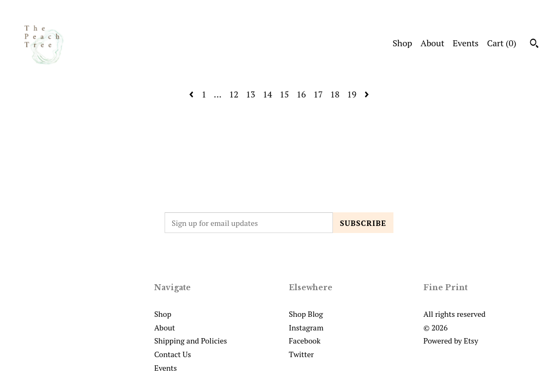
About (433, 43)
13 (250, 94)
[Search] (534, 45)
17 (318, 94)
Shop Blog (306, 314)
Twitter (301, 354)
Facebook (305, 341)
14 (267, 94)
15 (284, 94)
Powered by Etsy (451, 341)
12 (233, 94)
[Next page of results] (367, 94)
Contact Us (173, 354)
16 (301, 94)
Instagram (306, 327)
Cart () (502, 43)
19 (352, 94)
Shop (402, 43)
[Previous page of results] (192, 94)
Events (466, 43)
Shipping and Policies (191, 341)
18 (335, 94)
